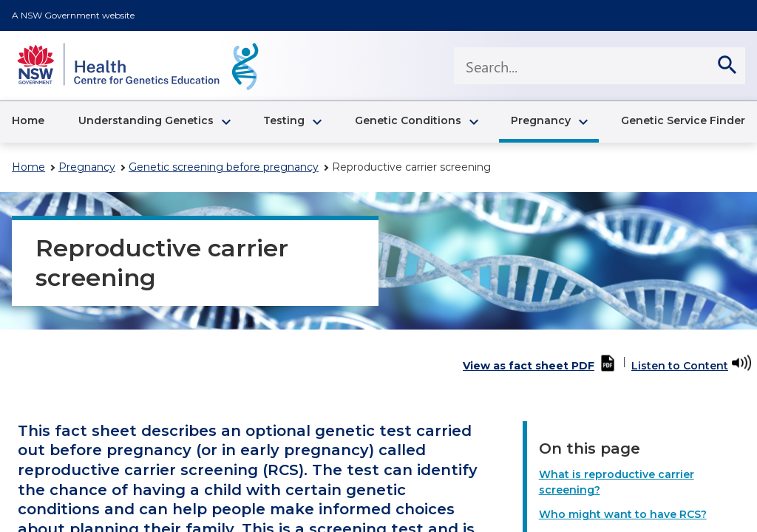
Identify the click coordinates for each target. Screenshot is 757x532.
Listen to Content (680, 366)
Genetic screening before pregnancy (224, 167)
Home (28, 167)
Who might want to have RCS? (623, 514)
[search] (727, 66)
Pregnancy (87, 167)
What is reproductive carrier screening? (617, 482)
